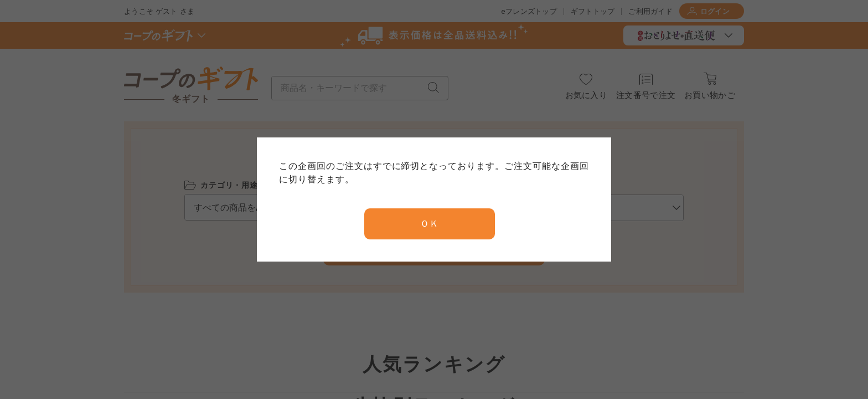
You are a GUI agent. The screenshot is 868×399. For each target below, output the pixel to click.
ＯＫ (430, 224)
